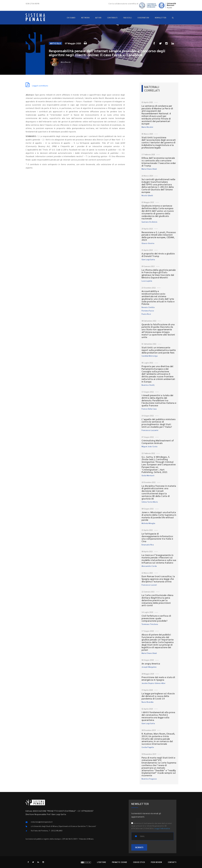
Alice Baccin (61, 62)
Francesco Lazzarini (150, 430)
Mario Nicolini (147, 127)
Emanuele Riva (148, 545)
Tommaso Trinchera (150, 624)
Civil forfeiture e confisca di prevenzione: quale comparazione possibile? (156, 618)
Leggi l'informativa (162, 828)
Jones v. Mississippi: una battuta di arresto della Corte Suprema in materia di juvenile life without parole (159, 516)
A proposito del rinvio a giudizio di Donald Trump (158, 255)
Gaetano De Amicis (150, 222)
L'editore (102, 862)
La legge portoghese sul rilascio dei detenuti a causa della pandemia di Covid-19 (158, 696)
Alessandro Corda (149, 566)
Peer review (156, 862)
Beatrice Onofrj (148, 385)
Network (85, 18)
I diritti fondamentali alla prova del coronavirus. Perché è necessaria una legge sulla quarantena (158, 716)
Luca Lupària (147, 281)
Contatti (172, 862)
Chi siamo (71, 18)
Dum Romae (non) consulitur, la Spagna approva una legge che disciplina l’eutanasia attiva (158, 579)
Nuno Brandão (148, 702)
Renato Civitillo (148, 307)
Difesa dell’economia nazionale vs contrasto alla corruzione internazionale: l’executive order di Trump (159, 162)
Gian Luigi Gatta (148, 259)
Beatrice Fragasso (149, 779)
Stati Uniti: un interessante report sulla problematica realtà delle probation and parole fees (159, 350)
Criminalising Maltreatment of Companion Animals (158, 442)
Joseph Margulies (149, 667)
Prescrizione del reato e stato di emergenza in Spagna (158, 678)
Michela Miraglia (148, 523)
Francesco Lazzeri (149, 585)
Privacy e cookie (120, 862)
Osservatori (143, 18)
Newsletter (161, 18)
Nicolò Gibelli (147, 195)
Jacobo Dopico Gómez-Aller (153, 683)
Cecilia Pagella (148, 747)
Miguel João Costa (150, 446)
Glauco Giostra (148, 243)
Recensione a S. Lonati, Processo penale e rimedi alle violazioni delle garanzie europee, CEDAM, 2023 (159, 236)
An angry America (151, 663)
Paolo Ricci (146, 314)
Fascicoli (128, 18)
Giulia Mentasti (148, 475)
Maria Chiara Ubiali (149, 169)
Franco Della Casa (149, 409)
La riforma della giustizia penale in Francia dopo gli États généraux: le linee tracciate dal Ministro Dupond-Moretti (159, 274)
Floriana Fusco (148, 311)
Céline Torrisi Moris (150, 502)
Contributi (112, 18)
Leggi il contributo (37, 86)
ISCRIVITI (139, 847)
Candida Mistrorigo (150, 356)
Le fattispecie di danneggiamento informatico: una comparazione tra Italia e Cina (157, 537)
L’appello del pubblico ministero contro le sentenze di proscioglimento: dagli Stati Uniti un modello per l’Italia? (159, 423)
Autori (98, 18)
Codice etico (139, 862)
